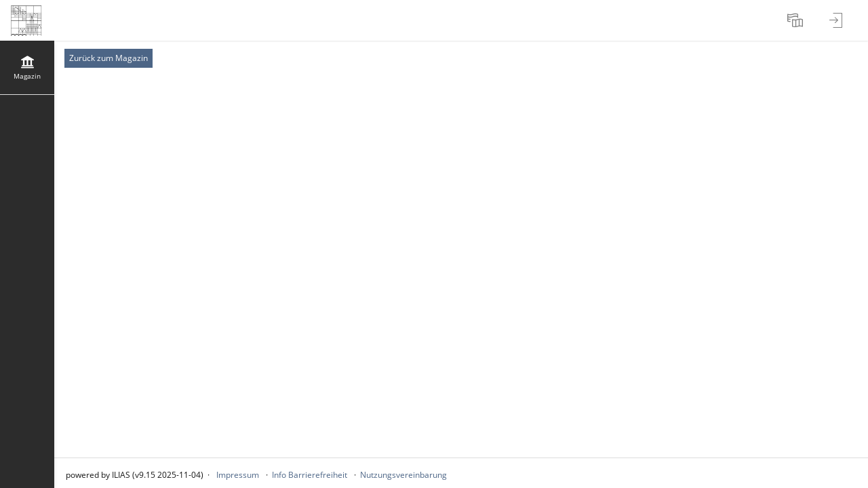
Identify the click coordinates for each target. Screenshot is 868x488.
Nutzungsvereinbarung (403, 475)
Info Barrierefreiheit (310, 475)
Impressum (238, 475)
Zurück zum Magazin (108, 58)
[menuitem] (797, 20)
